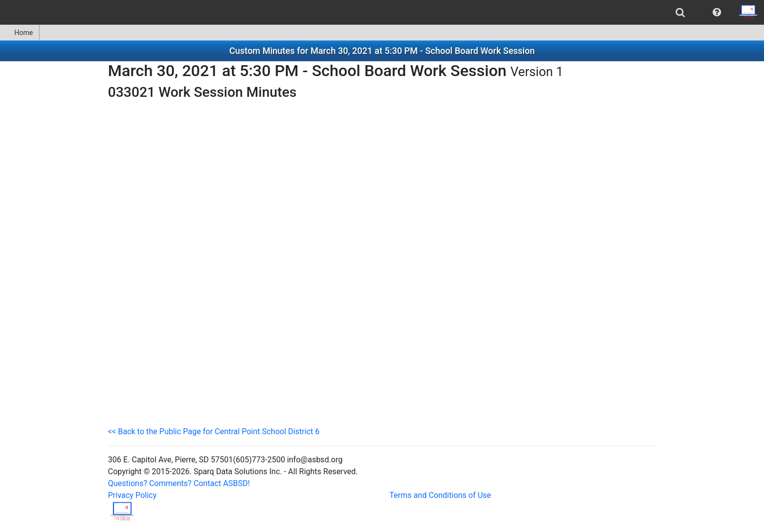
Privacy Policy (133, 495)
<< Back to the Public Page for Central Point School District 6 (214, 431)
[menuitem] (680, 12)
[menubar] (382, 12)
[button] (717, 12)
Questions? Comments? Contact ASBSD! (179, 483)
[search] (680, 12)
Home (20, 33)
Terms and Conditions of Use (441, 495)
